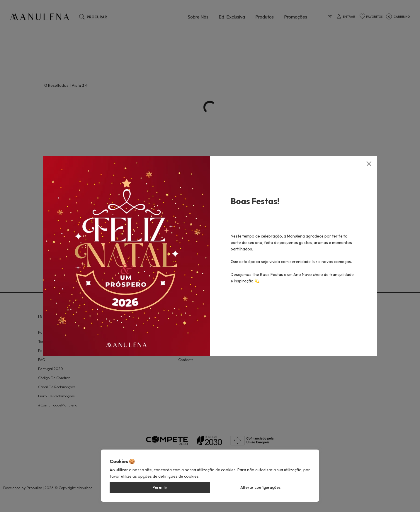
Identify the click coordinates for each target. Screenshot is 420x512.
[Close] (369, 158)
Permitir (160, 487)
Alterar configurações (260, 487)
